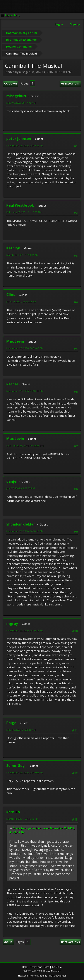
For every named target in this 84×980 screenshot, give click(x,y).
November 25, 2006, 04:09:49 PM (25, 145)
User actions (70, 84)
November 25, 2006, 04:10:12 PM (25, 391)
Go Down (10, 84)
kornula (13, 812)
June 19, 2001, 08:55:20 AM (21, 301)
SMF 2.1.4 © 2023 (32, 971)
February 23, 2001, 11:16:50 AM (24, 212)
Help (25, 967)
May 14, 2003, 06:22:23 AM (21, 730)
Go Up (8, 942)
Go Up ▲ (57, 967)
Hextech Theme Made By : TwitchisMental (42, 976)
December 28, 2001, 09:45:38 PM (25, 445)
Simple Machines (52, 971)
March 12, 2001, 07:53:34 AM (22, 255)
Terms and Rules (40, 967)
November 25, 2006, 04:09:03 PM (25, 348)
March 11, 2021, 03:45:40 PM (22, 819)
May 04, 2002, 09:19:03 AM (21, 103)
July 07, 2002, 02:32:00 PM (21, 488)
